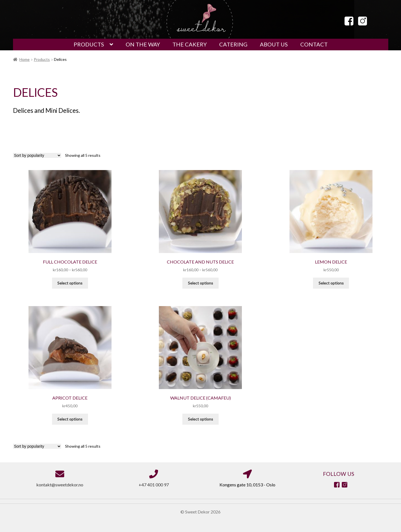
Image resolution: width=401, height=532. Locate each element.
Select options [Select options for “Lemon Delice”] (331, 283)
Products (42, 59)
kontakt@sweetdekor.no (60, 485)
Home (24, 59)
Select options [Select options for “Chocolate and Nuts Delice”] (200, 283)
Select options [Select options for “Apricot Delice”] (70, 419)
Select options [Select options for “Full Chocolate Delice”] (70, 283)
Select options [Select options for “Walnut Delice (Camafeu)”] (200, 419)
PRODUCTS (89, 44)
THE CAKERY (190, 44)
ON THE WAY (143, 44)
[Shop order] (37, 155)
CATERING (233, 44)
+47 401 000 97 (154, 485)
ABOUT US (274, 44)
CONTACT (314, 44)
